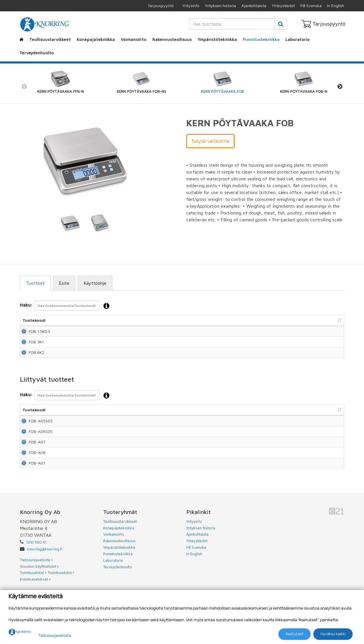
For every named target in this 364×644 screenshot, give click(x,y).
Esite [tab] (64, 283)
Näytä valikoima (210, 141)
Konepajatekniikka (96, 39)
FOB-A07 (31, 471)
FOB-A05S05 (30, 439)
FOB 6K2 (30, 365)
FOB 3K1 (30, 349)
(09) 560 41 (37, 586)
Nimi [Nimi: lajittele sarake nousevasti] (92, 320)
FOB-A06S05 (30, 455)
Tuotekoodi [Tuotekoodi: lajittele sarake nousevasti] (34, 320)
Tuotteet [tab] (35, 283)
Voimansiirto (134, 39)
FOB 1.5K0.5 (33, 334)
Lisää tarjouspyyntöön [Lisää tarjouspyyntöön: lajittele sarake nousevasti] (313, 320)
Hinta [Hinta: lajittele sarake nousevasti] (244, 320)
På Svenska (311, 6)
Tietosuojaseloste (55, 635)
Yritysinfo (191, 6)
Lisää (333, 334)
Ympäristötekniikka (217, 39)
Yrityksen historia (220, 6)
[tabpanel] (70, 223)
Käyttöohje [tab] (95, 283)
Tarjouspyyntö (161, 6)
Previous (24, 87)
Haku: (66, 306)
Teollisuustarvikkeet (50, 39)
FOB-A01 (31, 504)
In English (336, 6)
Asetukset (294, 634)
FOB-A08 (31, 488)
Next (340, 87)
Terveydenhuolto (37, 53)
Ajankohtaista (254, 6)
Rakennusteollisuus (172, 39)
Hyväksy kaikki (333, 634)
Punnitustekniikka (261, 39)
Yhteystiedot (283, 6)
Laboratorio (298, 39)
